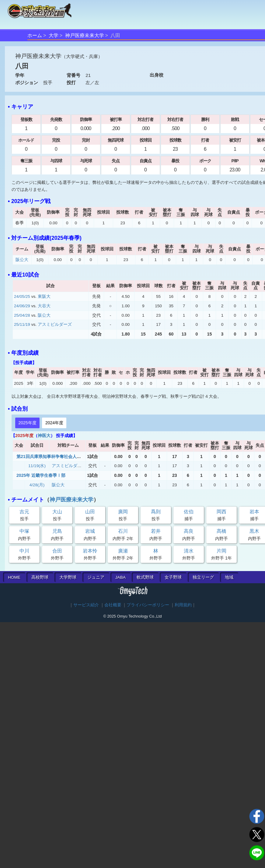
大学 (54, 35)
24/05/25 (22, 296)
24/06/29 (22, 306)
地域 (229, 577)
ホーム (35, 35)
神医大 (44, 436)
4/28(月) (37, 485)
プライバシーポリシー (148, 605)
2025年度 (27, 423)
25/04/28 (22, 315)
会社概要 (113, 605)
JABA (120, 577)
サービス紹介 (86, 605)
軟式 (145, 577)
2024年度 (54, 423)
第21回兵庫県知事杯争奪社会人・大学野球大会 (61, 456)
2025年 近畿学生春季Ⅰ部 (41, 475)
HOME (14, 577)
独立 (203, 577)
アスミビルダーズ (55, 324)
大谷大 (44, 306)
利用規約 (183, 605)
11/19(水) (37, 466)
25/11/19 (22, 324)
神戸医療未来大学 (85, 35)
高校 (40, 577)
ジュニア (96, 577)
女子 (173, 577)
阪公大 (22, 260)
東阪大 (44, 296)
